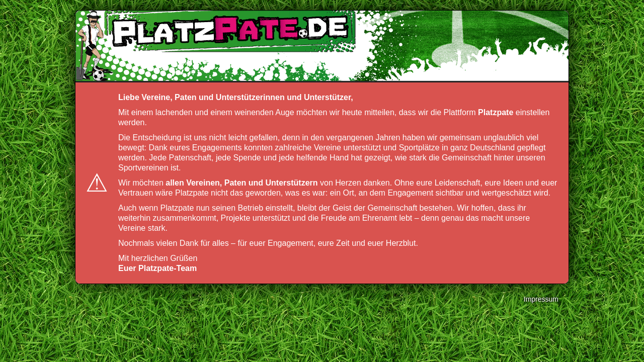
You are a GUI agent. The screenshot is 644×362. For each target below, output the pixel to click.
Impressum (541, 299)
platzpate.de (229, 31)
